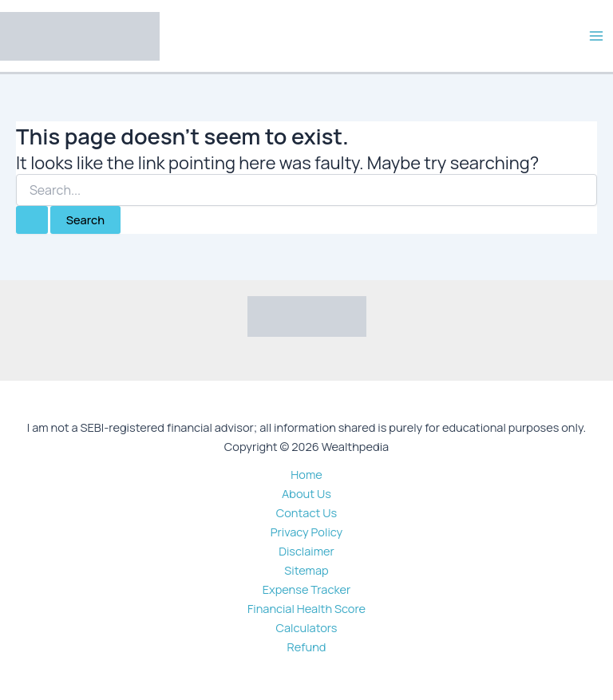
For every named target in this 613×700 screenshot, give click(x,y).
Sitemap (306, 570)
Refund (307, 647)
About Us (306, 493)
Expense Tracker (307, 589)
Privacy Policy (307, 532)
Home (306, 474)
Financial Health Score (306, 608)
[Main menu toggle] (596, 36)
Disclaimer (306, 551)
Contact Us (306, 512)
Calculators (307, 627)
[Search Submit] (32, 220)
